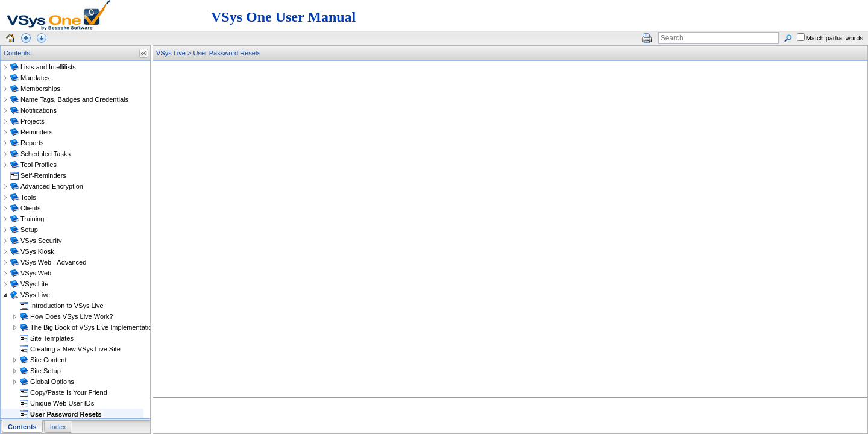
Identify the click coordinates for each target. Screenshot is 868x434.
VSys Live (171, 53)
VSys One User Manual (283, 17)
